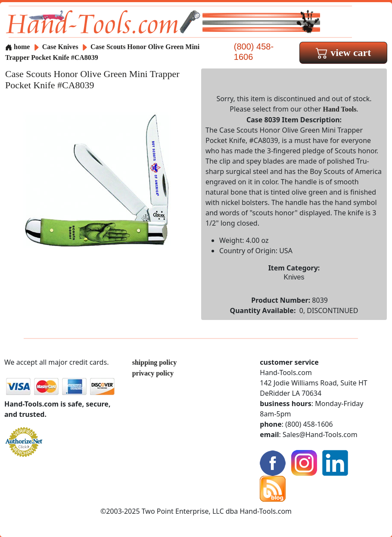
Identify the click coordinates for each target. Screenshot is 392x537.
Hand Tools (340, 109)
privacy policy (153, 373)
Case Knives (60, 47)
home (17, 47)
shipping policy (155, 362)
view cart (343, 53)
